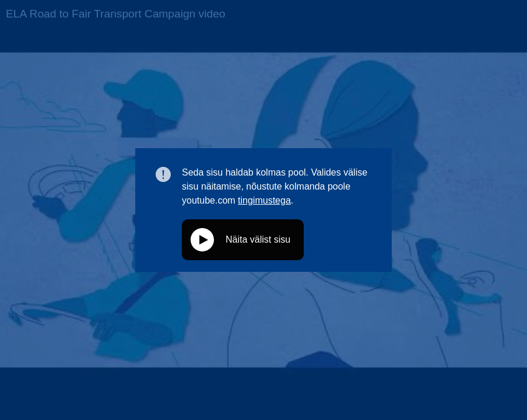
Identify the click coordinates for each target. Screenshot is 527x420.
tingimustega (264, 200)
